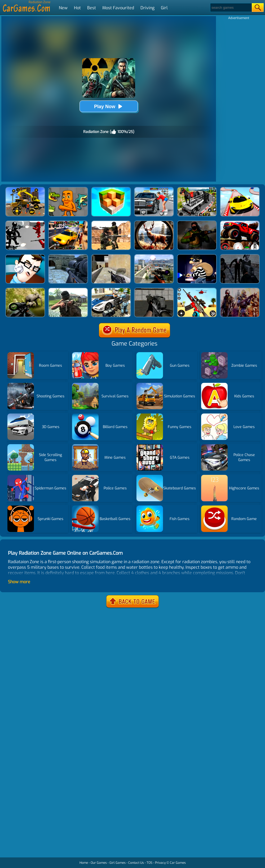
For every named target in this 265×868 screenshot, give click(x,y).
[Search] (231, 8)
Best (92, 8)
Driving (147, 8)
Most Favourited (118, 8)
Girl (164, 8)
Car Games (178, 863)
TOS (149, 863)
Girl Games (118, 863)
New (63, 8)
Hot (77, 8)
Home (84, 863)
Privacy (160, 863)
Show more (19, 582)
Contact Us (136, 863)
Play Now (109, 106)
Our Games (99, 863)
